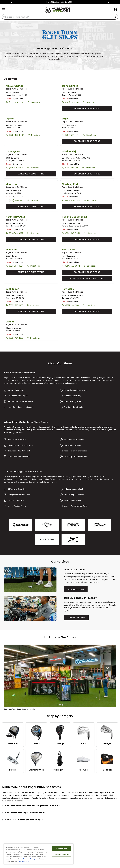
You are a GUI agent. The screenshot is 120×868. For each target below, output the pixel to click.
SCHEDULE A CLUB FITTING (87, 108)
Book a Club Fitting (76, 589)
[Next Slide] (108, 2)
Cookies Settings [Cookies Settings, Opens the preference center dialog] (62, 854)
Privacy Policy (29, 859)
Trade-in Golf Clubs (76, 618)
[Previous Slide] (12, 2)
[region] (39, 854)
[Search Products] (116, 17)
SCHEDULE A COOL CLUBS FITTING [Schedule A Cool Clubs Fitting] (87, 279)
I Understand (62, 849)
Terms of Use (23, 861)
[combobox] (60, 17)
